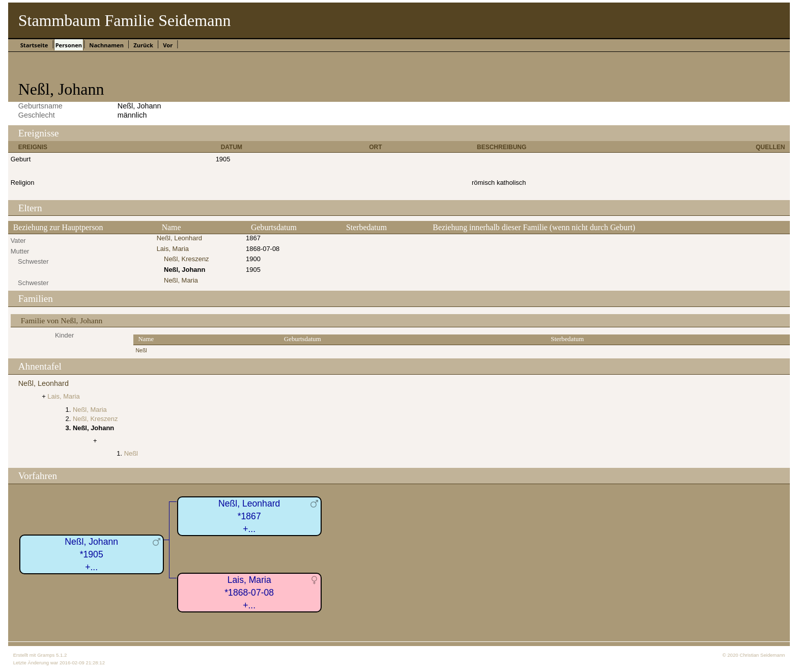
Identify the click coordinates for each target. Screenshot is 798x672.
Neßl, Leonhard (179, 238)
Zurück (143, 45)
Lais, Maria (173, 249)
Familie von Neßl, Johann (62, 320)
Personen (69, 45)
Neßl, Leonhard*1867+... (249, 516)
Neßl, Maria (181, 280)
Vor (168, 45)
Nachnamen (106, 45)
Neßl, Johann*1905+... (91, 554)
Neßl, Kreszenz (187, 259)
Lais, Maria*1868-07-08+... (249, 592)
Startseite (34, 45)
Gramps (46, 655)
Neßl (141, 351)
